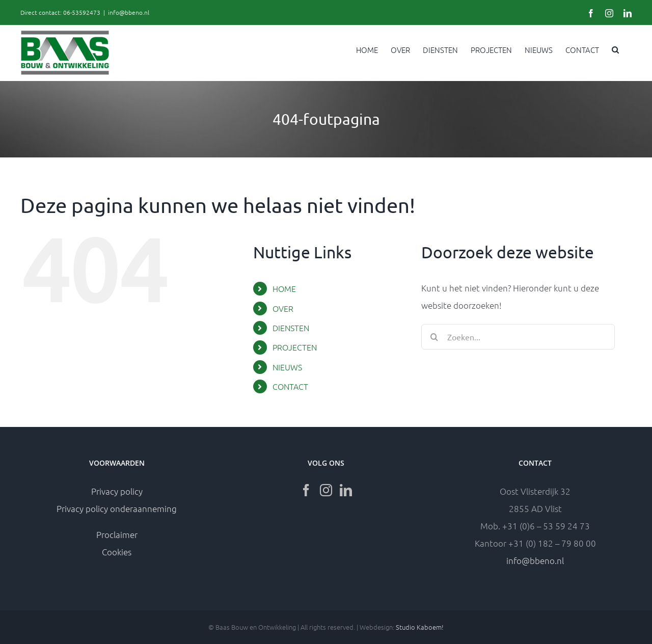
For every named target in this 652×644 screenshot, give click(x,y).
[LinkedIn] (346, 490)
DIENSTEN (291, 328)
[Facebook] (306, 490)
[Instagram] (326, 490)
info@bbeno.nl (129, 12)
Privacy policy (117, 491)
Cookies (117, 552)
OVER (283, 308)
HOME (284, 288)
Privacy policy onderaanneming (117, 508)
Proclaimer (117, 534)
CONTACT (290, 386)
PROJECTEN (295, 347)
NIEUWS (287, 367)
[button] (615, 49)
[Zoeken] (434, 337)
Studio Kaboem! (420, 627)
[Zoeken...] (518, 337)
